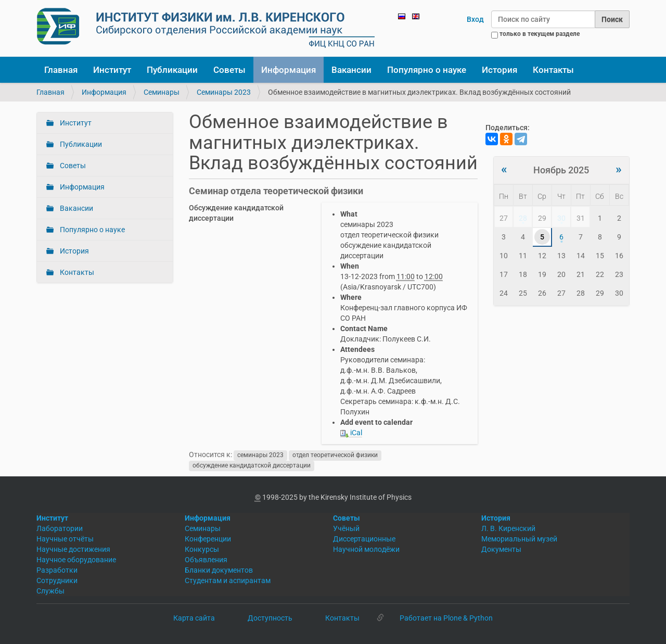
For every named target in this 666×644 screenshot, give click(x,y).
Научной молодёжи (366, 549)
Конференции (208, 539)
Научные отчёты (65, 539)
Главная (61, 70)
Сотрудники (57, 580)
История (499, 70)
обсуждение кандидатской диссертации (252, 465)
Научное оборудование (76, 560)
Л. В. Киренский (508, 528)
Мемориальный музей (519, 539)
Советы (229, 70)
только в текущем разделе (540, 34)
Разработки (57, 570)
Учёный (346, 528)
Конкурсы (202, 549)
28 (523, 218)
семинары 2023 (260, 455)
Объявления (206, 560)
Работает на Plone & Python (446, 618)
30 (561, 218)
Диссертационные (364, 539)
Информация (289, 70)
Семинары (162, 92)
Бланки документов (219, 570)
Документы (501, 549)
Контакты (553, 70)
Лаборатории (60, 528)
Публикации (172, 70)
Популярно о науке (427, 70)
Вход (475, 19)
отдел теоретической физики (335, 455)
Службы (50, 591)
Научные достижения (73, 549)
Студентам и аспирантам (228, 580)
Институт (112, 70)
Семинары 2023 (224, 92)
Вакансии (351, 70)
